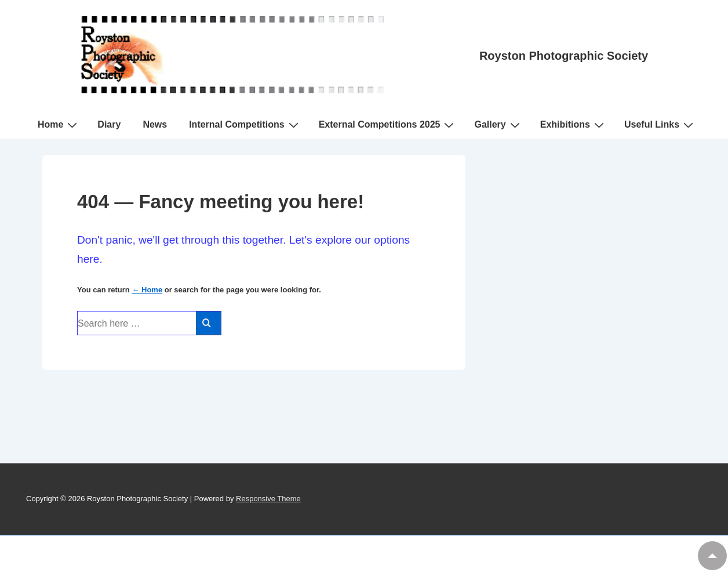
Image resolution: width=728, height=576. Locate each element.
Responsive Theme (268, 499)
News (155, 124)
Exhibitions (574, 125)
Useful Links (660, 125)
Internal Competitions (245, 125)
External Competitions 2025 (388, 125)
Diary (109, 124)
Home (59, 125)
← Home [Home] (147, 290)
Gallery (498, 125)
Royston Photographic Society (564, 56)
